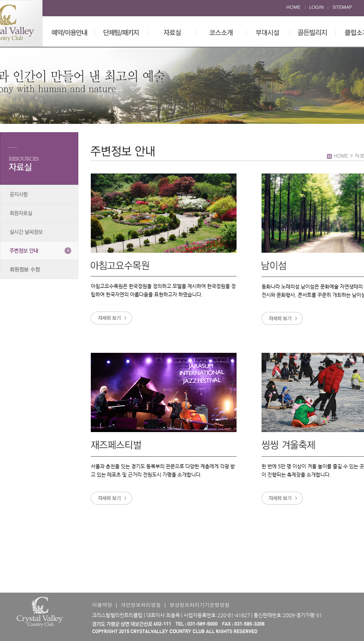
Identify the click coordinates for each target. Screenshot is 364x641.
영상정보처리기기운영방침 (199, 605)
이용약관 (102, 605)
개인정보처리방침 (141, 605)
